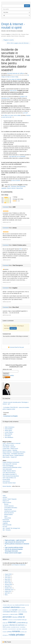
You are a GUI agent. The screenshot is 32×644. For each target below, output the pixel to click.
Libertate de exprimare (10, 511)
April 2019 (7, 581)
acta (8, 605)
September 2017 (9, 590)
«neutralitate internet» (15, 627)
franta (23, 620)
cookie (10, 610)
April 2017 (7, 593)
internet (12, 622)
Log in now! (13, 328)
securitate (22, 632)
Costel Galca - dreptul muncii (10, 449)
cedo (26, 605)
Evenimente (6, 520)
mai (26, 625)
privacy (10, 632)
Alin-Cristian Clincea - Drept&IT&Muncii (13, 455)
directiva (15, 617)
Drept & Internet (15, 36)
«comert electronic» (12, 607)
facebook (19, 620)
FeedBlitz (11, 376)
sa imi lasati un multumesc (19, 565)
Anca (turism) (6, 481)
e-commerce (10, 620)
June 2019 (8, 578)
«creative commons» (22, 610)
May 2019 (7, 579)
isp (17, 623)
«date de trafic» (14, 614)
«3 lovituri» (5, 605)
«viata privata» (17, 635)
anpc (14, 605)
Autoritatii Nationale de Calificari (16, 73)
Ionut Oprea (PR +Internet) (10, 464)
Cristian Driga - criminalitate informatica (13, 454)
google (4, 623)
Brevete (6, 504)
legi (3, 625)
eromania (15, 620)
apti (20, 605)
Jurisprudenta (6, 521)
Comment (6, 207)
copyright (14, 610)
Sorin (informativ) (7, 469)
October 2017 (8, 588)
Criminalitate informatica (11, 508)
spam (26, 632)
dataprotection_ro (6, 614)
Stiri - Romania (22, 34)
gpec (7, 623)
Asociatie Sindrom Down (9, 483)
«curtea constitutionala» (22, 612)
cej (28, 605)
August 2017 (8, 591)
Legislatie (8, 36)
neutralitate (8, 627)
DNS (21, 249)
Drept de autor (8, 509)
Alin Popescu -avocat (8, 445)
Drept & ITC (6, 501)
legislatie (7, 625)
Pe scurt (5, 527)
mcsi (4, 627)
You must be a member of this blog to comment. (16, 340)
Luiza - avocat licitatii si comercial (11, 443)
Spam (6, 516)
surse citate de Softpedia (15, 79)
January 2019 (8, 584)
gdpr (26, 620)
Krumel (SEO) (6, 479)
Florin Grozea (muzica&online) (11, 476)
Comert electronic (9, 506)
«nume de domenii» (12, 629)
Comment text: (7, 334)
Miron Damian (8, 434)
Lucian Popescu (9, 432)
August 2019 (8, 574)
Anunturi (5, 497)
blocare (23, 605)
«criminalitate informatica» (10, 612)
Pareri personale (21, 186)
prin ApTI (26, 113)
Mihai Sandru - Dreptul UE (10, 457)
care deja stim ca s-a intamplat (17, 156)
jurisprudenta (21, 623)
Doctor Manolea (7, 486)
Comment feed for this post (16, 347)
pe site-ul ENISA (16, 180)
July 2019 (7, 576)
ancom (11, 605)
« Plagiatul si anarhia (8, 40)
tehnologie (5, 635)
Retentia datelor (8, 515)
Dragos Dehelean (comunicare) (11, 462)
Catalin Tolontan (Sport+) (9, 471)
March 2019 (8, 583)
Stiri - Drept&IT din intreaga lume (11, 528)
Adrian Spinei (8, 431)
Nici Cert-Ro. (14, 91)
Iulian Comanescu (10, 427)
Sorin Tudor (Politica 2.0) (9, 478)
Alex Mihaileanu (9, 437)
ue (8, 635)
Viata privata (22, 36)
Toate (4, 496)
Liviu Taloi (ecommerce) (9, 473)
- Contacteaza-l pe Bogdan (10, 416)
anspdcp (17, 605)
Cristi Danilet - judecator (9, 447)
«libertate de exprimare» (17, 625)
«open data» (19, 629)
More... (7, 595)
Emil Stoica (8, 436)
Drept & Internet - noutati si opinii (13, 26)
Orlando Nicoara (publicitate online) (12, 467)
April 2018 (7, 586)
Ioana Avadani (9, 429)
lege (27, 623)
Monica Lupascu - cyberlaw (10, 450)
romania (16, 631)
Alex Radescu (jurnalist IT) (10, 474)
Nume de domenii (9, 513)
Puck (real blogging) (8, 466)
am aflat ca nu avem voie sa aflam (12, 115)
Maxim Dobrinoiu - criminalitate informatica (14, 452)
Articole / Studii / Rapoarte (10, 499)
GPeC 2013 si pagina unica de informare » (18, 43)
